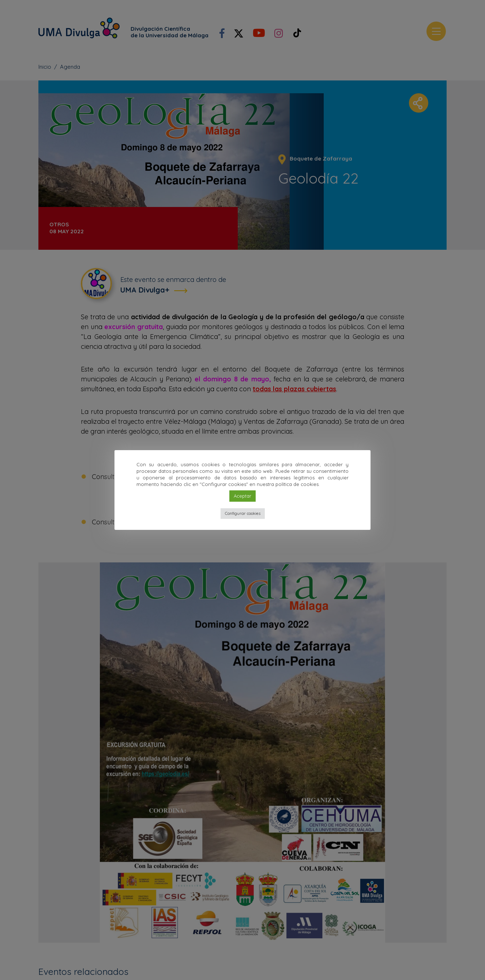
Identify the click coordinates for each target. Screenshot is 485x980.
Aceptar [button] (242, 496)
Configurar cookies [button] (243, 513)
